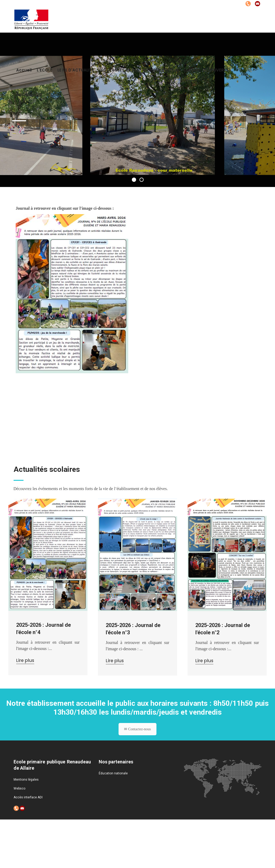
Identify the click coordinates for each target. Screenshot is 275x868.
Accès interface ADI (28, 797)
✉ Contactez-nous (137, 735)
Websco (19, 788)
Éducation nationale (113, 773)
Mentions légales (26, 780)
